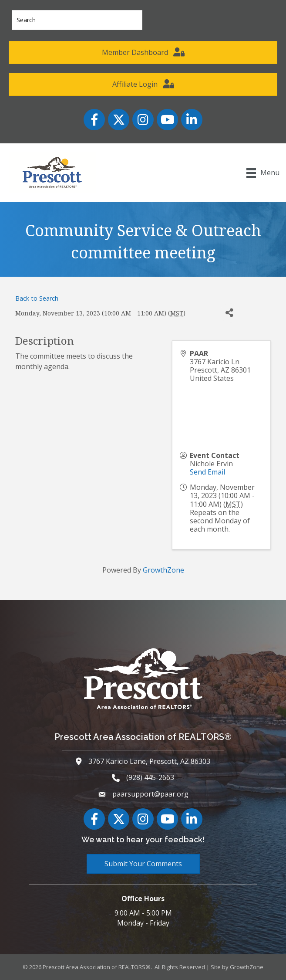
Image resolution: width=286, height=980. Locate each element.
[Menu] (263, 173)
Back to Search (37, 298)
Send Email (207, 472)
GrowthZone (163, 570)
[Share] (230, 313)
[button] (143, 53)
